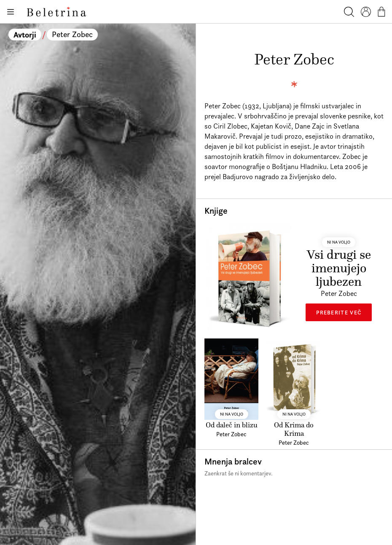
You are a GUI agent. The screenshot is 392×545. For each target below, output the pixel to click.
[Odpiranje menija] (10, 12)
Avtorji (25, 35)
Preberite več (339, 312)
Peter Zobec (72, 34)
